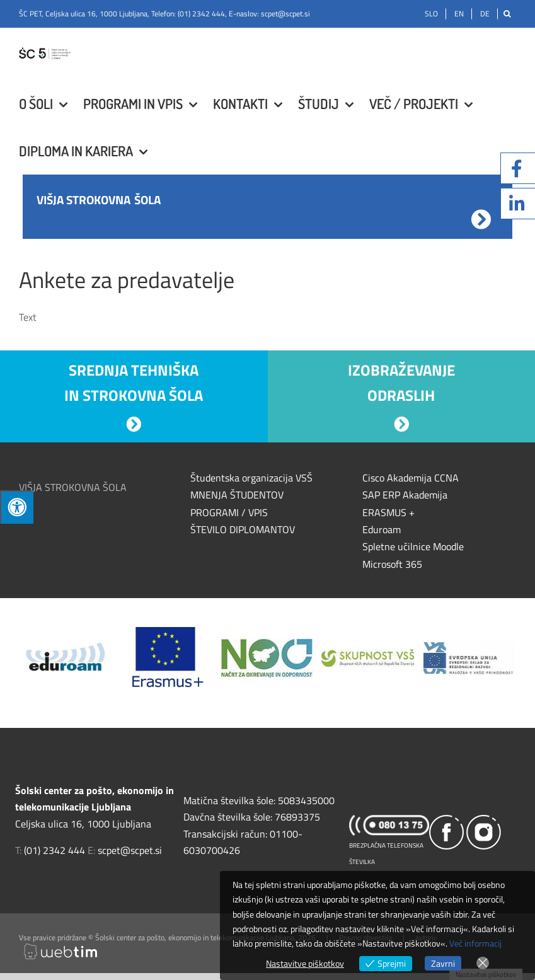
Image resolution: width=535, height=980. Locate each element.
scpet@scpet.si (285, 14)
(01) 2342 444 (201, 14)
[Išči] (507, 14)
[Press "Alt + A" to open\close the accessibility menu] (17, 507)
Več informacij (475, 943)
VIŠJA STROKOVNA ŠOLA (73, 487)
